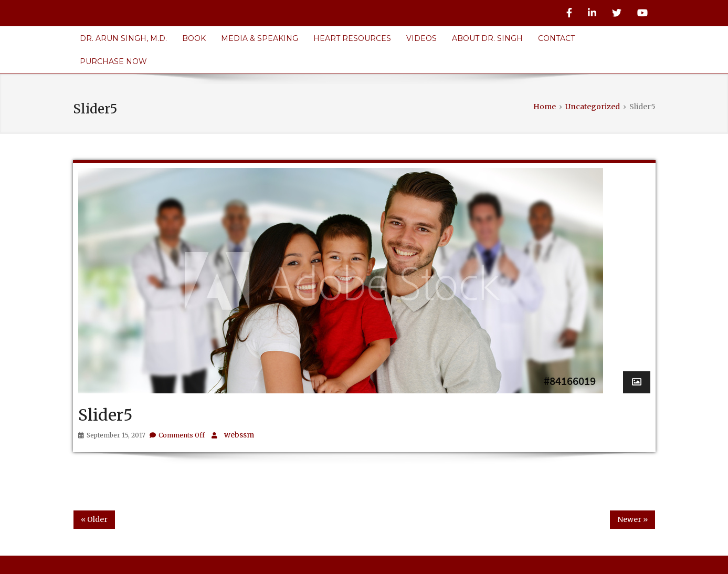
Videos (421, 38)
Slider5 (105, 415)
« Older (94, 519)
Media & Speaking (260, 38)
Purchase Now (113, 61)
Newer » (632, 519)
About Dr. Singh (487, 38)
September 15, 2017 (116, 435)
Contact (556, 38)
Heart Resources (352, 38)
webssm (239, 435)
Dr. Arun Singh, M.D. (123, 38)
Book (194, 38)
